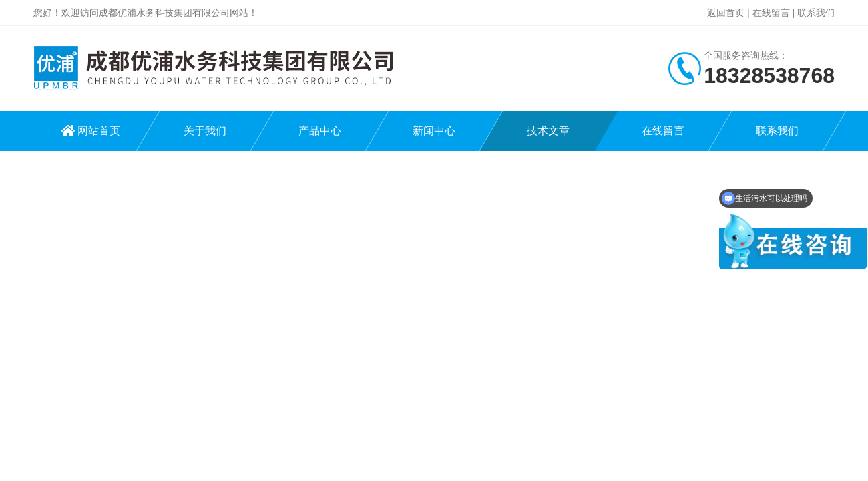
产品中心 (320, 131)
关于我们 (205, 131)
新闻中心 (434, 131)
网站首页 (99, 131)
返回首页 (726, 13)
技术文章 (548, 131)
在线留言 (771, 13)
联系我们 (816, 13)
